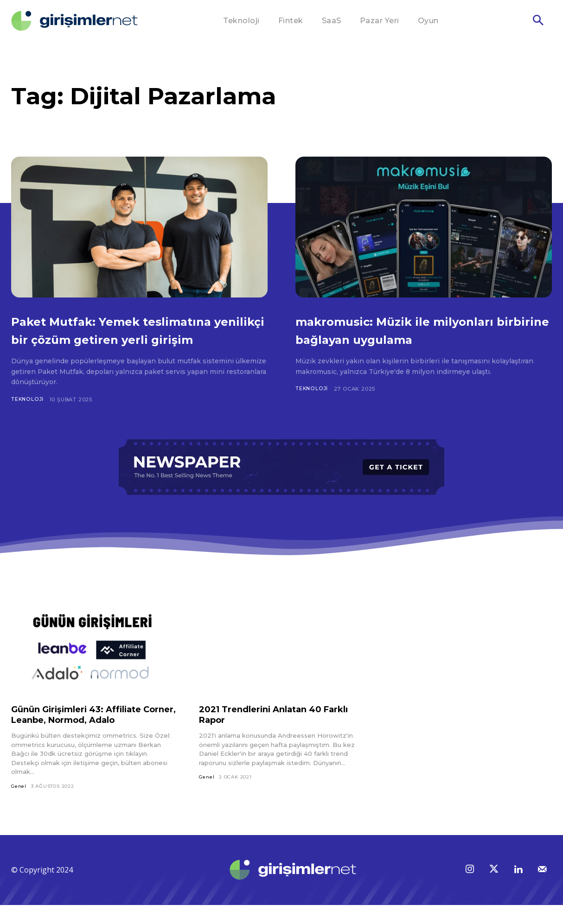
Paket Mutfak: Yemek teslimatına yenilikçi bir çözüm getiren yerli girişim (136, 338)
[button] (538, 21)
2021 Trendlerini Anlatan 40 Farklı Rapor (266, 733)
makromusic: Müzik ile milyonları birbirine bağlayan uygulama (412, 338)
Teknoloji (28, 418)
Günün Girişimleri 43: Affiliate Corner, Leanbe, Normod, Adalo (89, 733)
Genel (19, 805)
